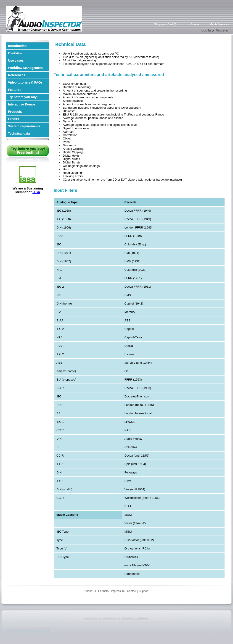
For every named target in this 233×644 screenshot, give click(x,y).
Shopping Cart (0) (166, 24)
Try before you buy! (23, 97)
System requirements (24, 126)
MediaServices (219, 24)
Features (15, 90)
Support (144, 591)
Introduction (17, 46)
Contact (195, 24)
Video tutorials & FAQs (25, 82)
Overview (15, 53)
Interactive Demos (22, 104)
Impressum (118, 591)
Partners (103, 591)
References (17, 75)
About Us (90, 591)
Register (222, 30)
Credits (13, 119)
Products (15, 112)
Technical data (19, 134)
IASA (36, 192)
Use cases (16, 60)
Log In (206, 30)
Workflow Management (25, 68)
